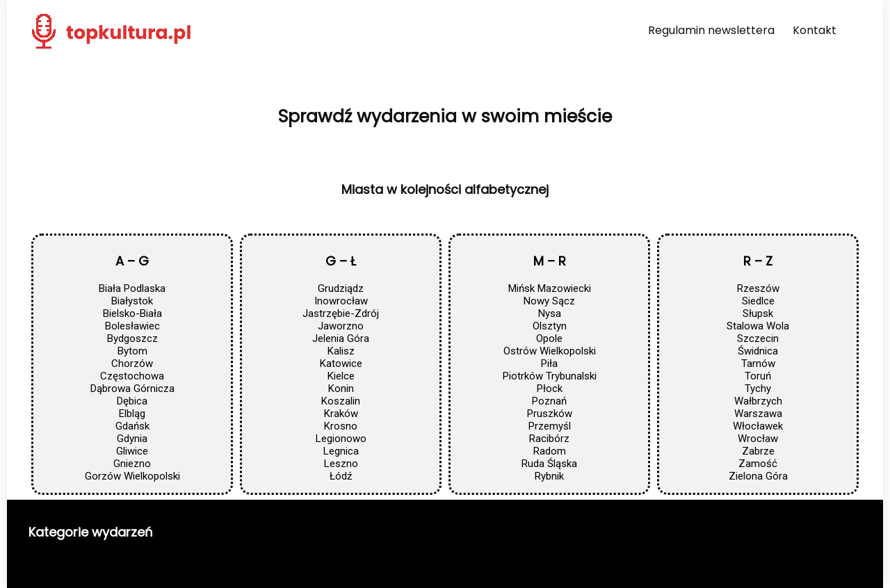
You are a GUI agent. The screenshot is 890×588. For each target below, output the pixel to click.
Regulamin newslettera (711, 30)
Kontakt (815, 30)
